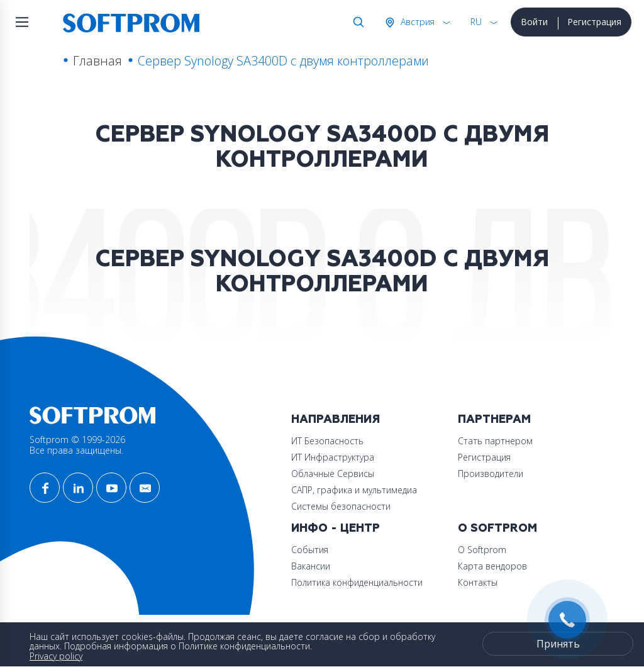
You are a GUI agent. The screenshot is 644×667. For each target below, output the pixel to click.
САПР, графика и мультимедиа (354, 490)
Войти (534, 22)
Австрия (416, 22)
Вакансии (311, 566)
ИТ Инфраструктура (333, 457)
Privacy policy (56, 656)
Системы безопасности (341, 506)
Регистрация (594, 22)
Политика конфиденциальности (357, 582)
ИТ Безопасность (327, 441)
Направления (336, 419)
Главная (97, 61)
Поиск (356, 22)
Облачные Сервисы (333, 474)
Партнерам (494, 419)
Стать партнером (495, 441)
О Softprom (497, 528)
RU (476, 22)
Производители (491, 474)
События (310, 550)
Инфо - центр (336, 528)
